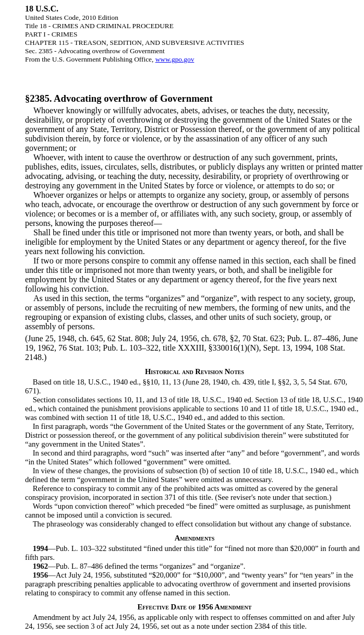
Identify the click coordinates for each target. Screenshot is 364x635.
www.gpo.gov (175, 59)
